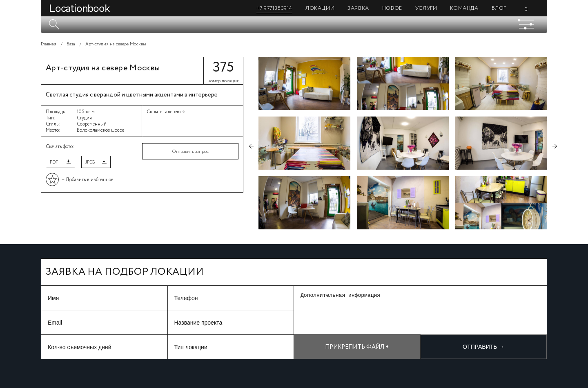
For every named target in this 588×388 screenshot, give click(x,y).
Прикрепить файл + (357, 347)
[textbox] (294, 25)
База (71, 44)
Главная (49, 44)
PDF (54, 162)
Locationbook (79, 8)
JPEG (90, 162)
